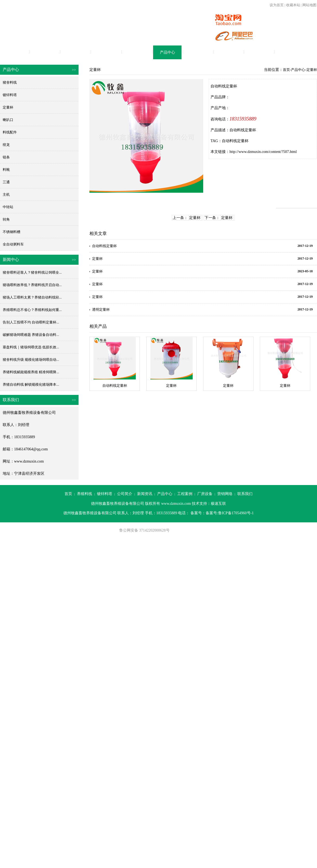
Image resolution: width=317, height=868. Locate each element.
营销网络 (259, 52)
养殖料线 (45, 52)
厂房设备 (229, 52)
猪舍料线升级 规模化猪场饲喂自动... (31, 360)
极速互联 (218, 504)
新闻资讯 (137, 52)
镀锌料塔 (76, 52)
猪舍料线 (10, 82)
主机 (6, 194)
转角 (6, 219)
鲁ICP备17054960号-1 (236, 513)
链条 (6, 157)
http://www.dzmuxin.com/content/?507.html (263, 152)
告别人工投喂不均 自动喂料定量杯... (31, 322)
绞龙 (6, 145)
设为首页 (277, 5)
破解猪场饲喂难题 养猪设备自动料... (31, 335)
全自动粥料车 (13, 244)
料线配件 (10, 132)
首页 (14, 52)
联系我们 (290, 52)
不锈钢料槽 (12, 232)
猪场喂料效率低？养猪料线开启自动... (32, 285)
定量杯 (8, 107)
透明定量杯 (101, 309)
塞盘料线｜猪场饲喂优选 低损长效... (31, 347)
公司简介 (106, 52)
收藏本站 (293, 5)
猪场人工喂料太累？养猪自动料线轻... (32, 297)
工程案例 (198, 52)
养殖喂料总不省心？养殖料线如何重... (32, 310)
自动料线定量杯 (235, 141)
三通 (6, 182)
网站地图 (309, 5)
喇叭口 (8, 120)
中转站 (8, 207)
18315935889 (243, 119)
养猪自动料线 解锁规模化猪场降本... (31, 384)
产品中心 (167, 52)
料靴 (6, 170)
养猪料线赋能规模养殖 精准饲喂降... (31, 372)
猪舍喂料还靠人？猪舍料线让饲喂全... (32, 272)
